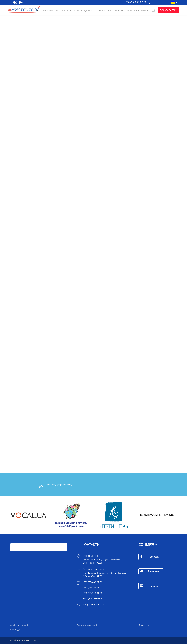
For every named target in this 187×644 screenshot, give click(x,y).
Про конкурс (62, 11)
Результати (140, 11)
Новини (77, 11)
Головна (48, 11)
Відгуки (88, 11)
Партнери (112, 11)
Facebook (149, 557)
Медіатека (99, 11)
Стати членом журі (87, 625)
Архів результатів (20, 625)
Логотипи (144, 625)
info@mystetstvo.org (94, 605)
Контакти (126, 11)
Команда (15, 630)
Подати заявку (168, 10)
